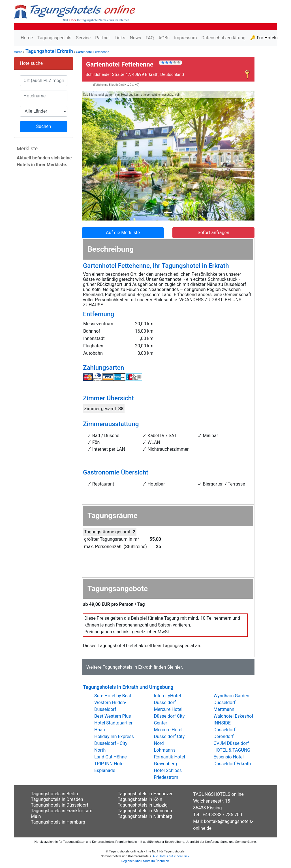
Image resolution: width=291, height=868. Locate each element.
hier (178, 667)
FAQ (150, 38)
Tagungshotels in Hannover (145, 794)
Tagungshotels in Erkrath (127, 667)
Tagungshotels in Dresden (57, 799)
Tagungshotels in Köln (140, 799)
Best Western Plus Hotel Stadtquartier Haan (113, 723)
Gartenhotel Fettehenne (93, 52)
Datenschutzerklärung (223, 38)
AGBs (164, 38)
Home (27, 38)
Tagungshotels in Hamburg (58, 822)
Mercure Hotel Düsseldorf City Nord (169, 736)
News (135, 38)
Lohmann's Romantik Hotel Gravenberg (170, 757)
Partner (103, 38)
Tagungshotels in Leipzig (143, 805)
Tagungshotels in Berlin (54, 794)
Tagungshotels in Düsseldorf (60, 805)
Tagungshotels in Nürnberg (145, 816)
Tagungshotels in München (145, 811)
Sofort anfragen (213, 233)
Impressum (186, 38)
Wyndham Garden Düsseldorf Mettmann (231, 703)
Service (83, 38)
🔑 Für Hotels (264, 38)
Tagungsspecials (54, 38)
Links (120, 38)
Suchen (44, 126)
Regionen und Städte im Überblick (145, 861)
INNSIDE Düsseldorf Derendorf (224, 730)
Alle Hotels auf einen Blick (171, 856)
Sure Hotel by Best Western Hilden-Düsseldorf (113, 703)
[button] (95, 156)
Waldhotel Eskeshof (233, 716)
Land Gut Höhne (111, 757)
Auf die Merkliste (123, 233)
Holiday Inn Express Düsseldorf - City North (114, 743)
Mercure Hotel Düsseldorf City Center (169, 716)
